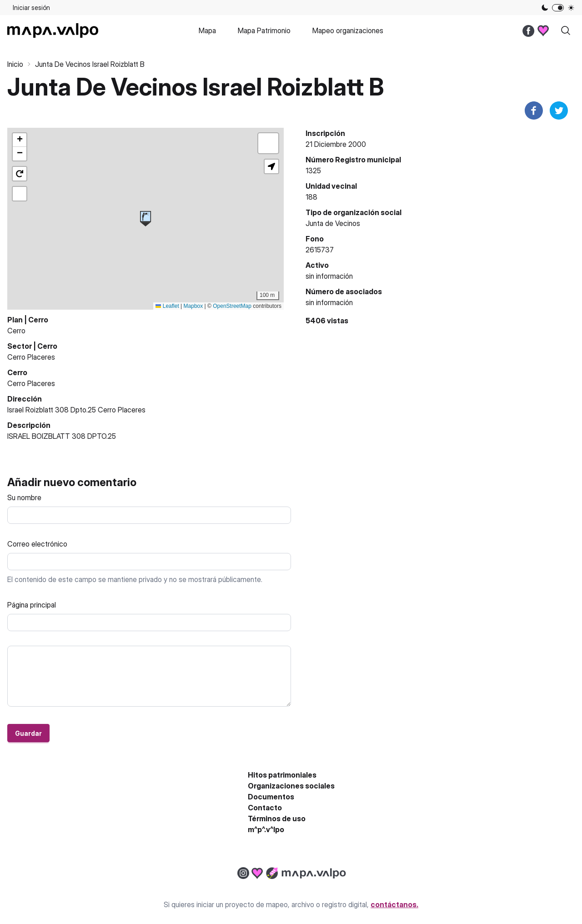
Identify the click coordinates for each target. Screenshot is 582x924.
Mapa (207, 30)
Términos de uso (277, 819)
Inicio (15, 64)
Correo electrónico (37, 544)
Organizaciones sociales (291, 786)
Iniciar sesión (31, 8)
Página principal (32, 605)
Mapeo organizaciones (348, 30)
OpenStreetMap (232, 306)
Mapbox (193, 306)
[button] (145, 219)
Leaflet (167, 306)
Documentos (271, 797)
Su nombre (24, 497)
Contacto (265, 808)
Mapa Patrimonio (264, 30)
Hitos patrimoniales (282, 775)
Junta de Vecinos (333, 223)
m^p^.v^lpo (266, 829)
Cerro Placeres (31, 357)
